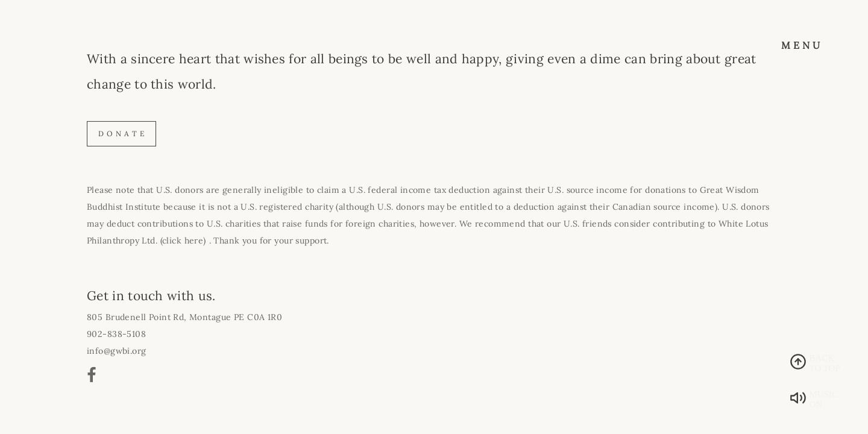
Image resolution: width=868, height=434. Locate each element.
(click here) (183, 241)
